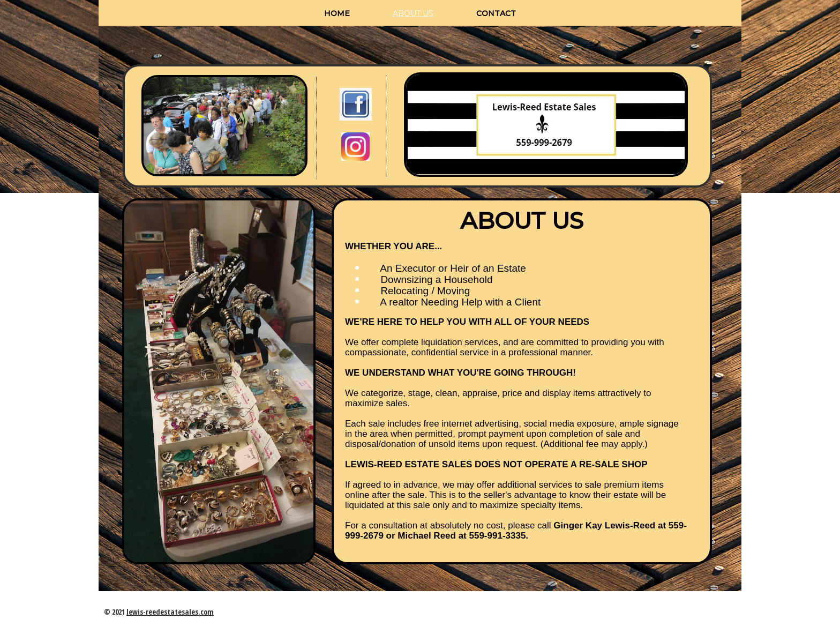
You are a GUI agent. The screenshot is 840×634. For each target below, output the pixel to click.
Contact (496, 13)
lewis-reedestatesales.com (170, 612)
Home (337, 13)
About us (413, 13)
